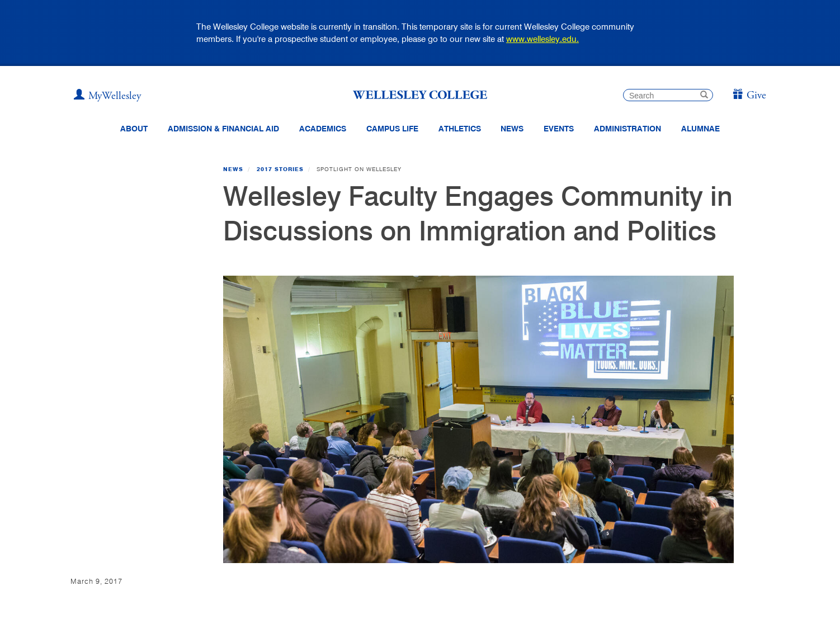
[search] (668, 95)
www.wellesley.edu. (542, 39)
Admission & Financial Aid (223, 129)
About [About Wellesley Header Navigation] (134, 129)
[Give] (749, 96)
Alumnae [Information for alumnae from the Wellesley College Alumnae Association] (700, 129)
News (233, 169)
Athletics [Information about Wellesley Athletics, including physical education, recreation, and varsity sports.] (460, 129)
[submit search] (704, 96)
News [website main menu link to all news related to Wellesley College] (512, 129)
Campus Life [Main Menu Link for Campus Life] (392, 129)
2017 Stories (280, 169)
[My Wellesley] (107, 96)
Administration (627, 129)
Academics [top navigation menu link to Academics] (323, 129)
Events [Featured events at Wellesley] (559, 129)
